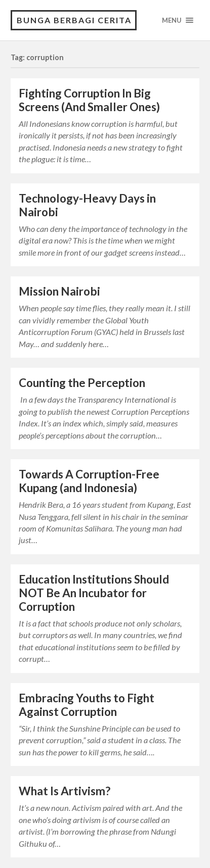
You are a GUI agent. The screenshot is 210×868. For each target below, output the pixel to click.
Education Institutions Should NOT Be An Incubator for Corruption (94, 593)
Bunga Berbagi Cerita (74, 20)
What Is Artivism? (65, 791)
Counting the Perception (82, 383)
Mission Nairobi (59, 291)
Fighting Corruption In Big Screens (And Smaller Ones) (89, 100)
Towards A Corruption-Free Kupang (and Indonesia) (89, 481)
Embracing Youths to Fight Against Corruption (87, 705)
